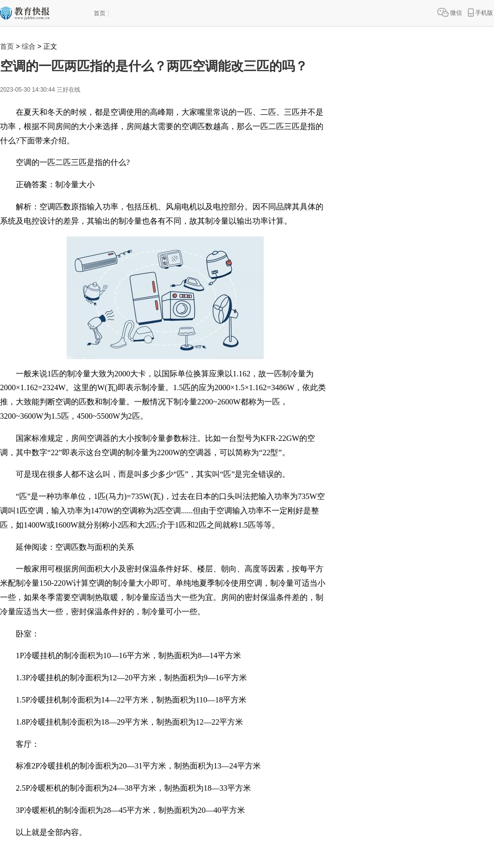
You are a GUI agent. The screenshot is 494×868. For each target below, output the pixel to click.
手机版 (480, 12)
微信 (450, 12)
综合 (29, 47)
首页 (100, 13)
